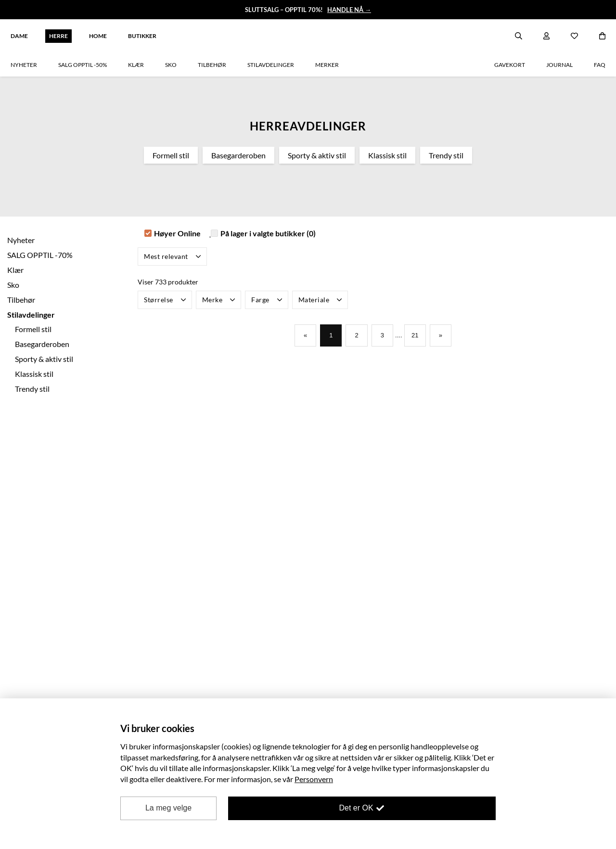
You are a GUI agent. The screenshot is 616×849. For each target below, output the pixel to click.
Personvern (314, 779)
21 (418, 336)
